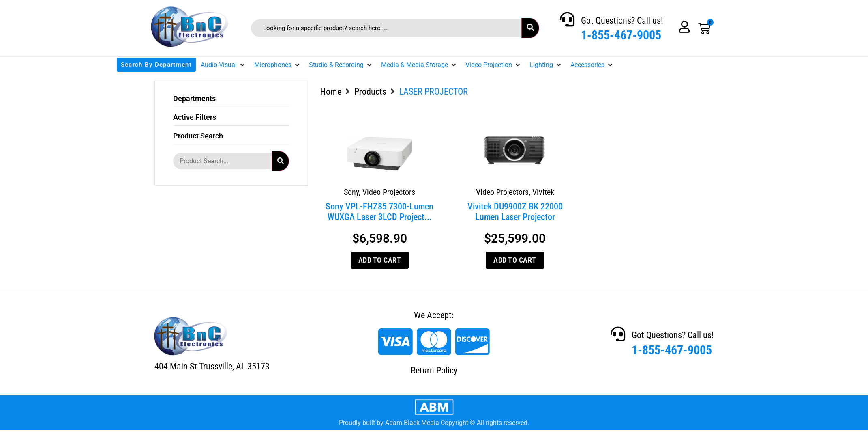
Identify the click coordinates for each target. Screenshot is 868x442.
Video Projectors (389, 192)
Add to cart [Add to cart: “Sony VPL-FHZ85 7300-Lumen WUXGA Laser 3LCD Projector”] (380, 260)
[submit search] (530, 28)
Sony (351, 192)
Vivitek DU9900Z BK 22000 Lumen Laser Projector (515, 212)
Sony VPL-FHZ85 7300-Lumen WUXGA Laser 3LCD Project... (379, 212)
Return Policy (434, 370)
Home (331, 92)
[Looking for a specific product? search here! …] (386, 28)
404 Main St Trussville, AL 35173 (212, 366)
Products (370, 92)
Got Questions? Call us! (622, 20)
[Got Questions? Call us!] (567, 19)
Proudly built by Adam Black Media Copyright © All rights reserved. (434, 423)
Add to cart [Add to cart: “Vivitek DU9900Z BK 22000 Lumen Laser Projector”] (515, 260)
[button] (223, 65)
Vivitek (543, 192)
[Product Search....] (223, 161)
